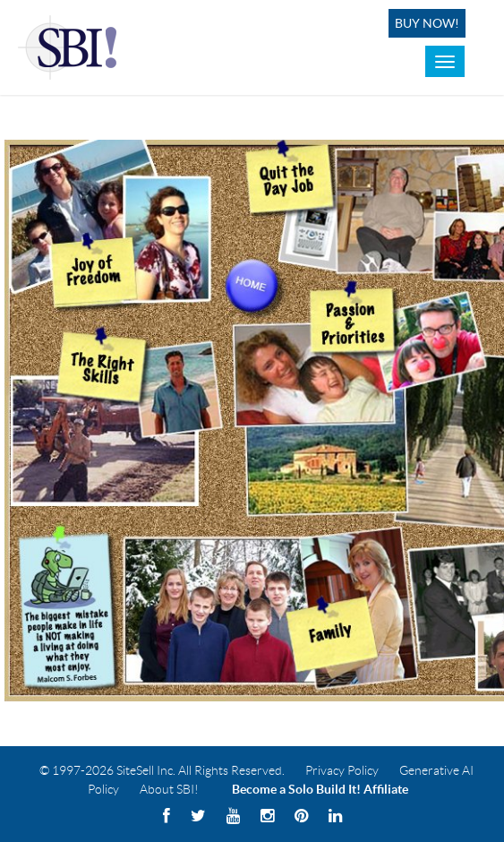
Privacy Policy (342, 770)
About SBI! (169, 789)
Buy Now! (427, 23)
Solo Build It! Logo (70, 47)
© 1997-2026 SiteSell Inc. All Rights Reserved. (162, 770)
